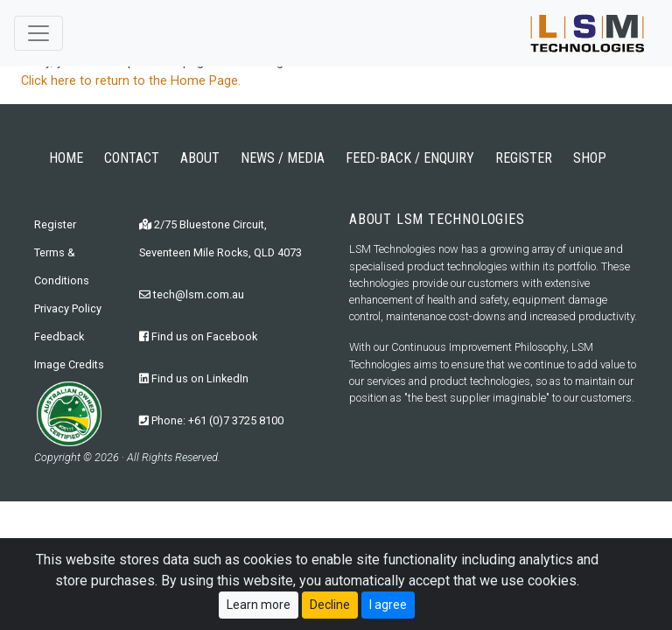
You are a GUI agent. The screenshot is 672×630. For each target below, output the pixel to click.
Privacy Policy (68, 308)
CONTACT (132, 158)
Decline (330, 611)
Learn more (259, 611)
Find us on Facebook (198, 336)
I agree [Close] (388, 611)
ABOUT (200, 158)
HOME (66, 158)
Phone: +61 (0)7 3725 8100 (211, 420)
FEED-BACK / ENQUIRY (410, 158)
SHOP (590, 158)
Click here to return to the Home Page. (131, 81)
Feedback (59, 336)
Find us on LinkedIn (194, 378)
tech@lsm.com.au (192, 294)
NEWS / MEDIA (283, 158)
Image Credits (69, 364)
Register (55, 224)
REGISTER (524, 158)
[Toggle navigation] (38, 33)
